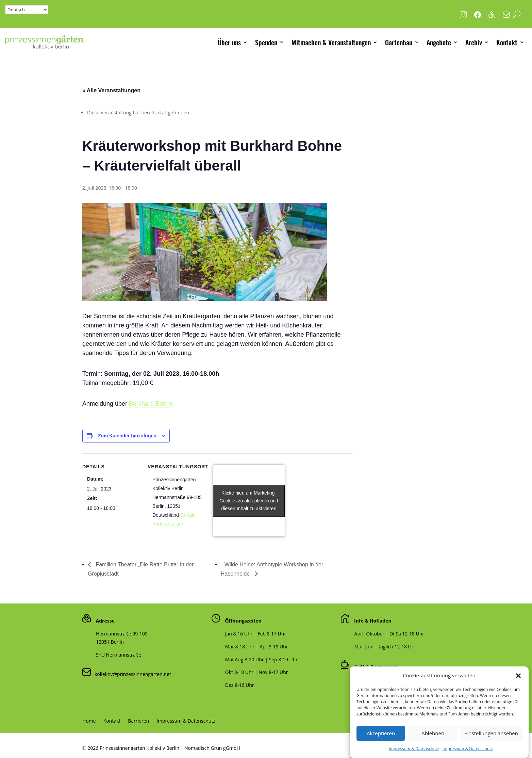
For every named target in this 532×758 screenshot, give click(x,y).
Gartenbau (399, 42)
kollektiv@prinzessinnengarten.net (131, 674)
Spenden (266, 42)
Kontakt (507, 42)
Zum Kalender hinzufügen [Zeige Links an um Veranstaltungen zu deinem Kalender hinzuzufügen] (127, 436)
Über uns (229, 42)
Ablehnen (433, 743)
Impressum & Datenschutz (186, 721)
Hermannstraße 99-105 (122, 634)
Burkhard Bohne (150, 404)
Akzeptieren (381, 743)
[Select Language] (27, 10)
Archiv (474, 42)
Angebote (439, 42)
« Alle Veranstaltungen (111, 90)
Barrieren (138, 721)
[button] (518, 685)
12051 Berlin (110, 642)
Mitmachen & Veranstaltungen (331, 42)
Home (89, 721)
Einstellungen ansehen (491, 743)
